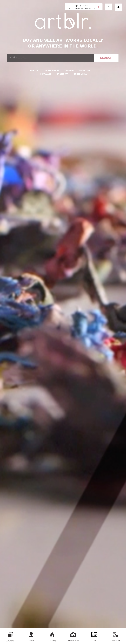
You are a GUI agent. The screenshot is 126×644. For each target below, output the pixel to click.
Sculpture (85, 70)
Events (94, 637)
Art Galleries (73, 637)
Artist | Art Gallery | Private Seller (82, 7)
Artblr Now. (115, 637)
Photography (52, 70)
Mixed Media (80, 74)
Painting (35, 70)
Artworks (10, 637)
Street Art (63, 74)
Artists (31, 637)
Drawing (69, 70)
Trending (52, 637)
